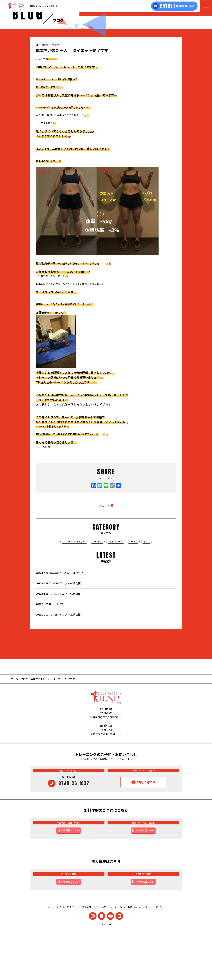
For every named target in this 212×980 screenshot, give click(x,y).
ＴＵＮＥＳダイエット (74, 591)
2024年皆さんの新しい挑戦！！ (60, 623)
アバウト (61, 957)
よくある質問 (100, 957)
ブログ (56, 95)
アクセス (112, 957)
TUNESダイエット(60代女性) (59, 633)
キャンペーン (116, 591)
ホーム (15, 729)
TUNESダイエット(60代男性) (59, 644)
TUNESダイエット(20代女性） (59, 664)
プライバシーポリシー (153, 957)
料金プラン (73, 957)
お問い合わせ (134, 957)
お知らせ (97, 591)
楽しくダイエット (52, 654)
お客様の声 (86, 957)
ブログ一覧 (106, 556)
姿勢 (146, 591)
